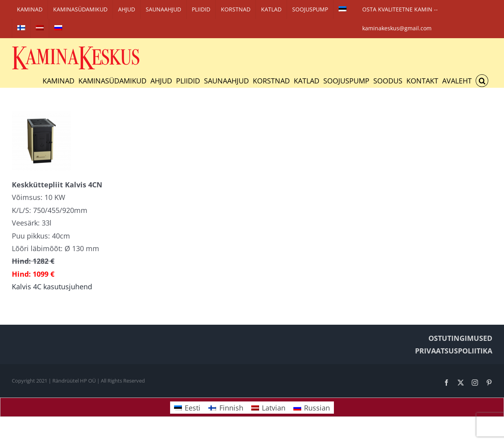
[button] (482, 81)
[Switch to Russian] (58, 28)
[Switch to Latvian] (40, 28)
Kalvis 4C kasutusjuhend (52, 287)
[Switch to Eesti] (187, 408)
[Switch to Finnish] (21, 28)
